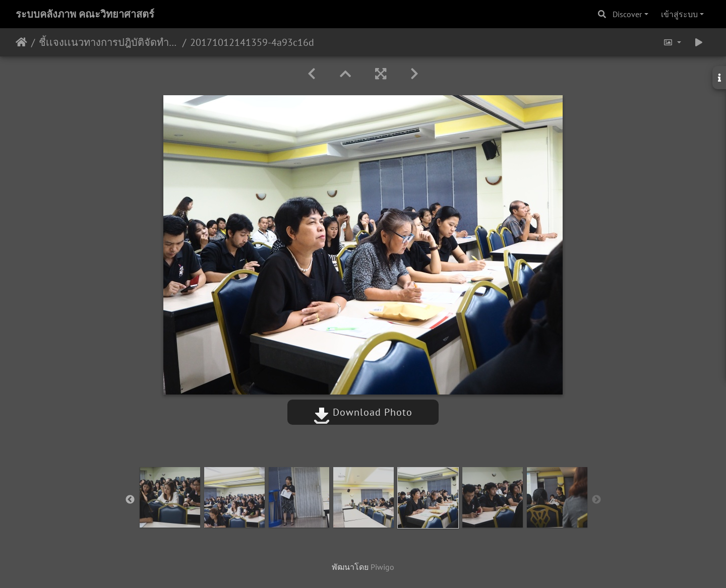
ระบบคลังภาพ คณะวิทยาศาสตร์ (85, 14)
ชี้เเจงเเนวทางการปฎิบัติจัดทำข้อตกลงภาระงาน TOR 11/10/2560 (109, 42)
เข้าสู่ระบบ (679, 14)
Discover (627, 14)
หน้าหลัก (21, 42)
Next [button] (596, 500)
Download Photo (363, 412)
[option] (170, 497)
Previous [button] (130, 500)
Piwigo (382, 567)
